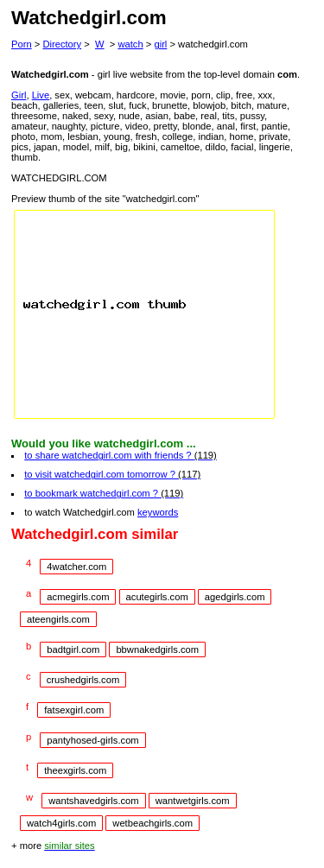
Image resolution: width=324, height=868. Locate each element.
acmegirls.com (78, 597)
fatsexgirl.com (74, 710)
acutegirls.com (157, 597)
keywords (158, 512)
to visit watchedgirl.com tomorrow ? (112, 474)
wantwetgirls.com (193, 801)
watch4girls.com (61, 823)
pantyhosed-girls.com (92, 740)
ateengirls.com (58, 619)
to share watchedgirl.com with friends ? (121, 455)
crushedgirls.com (83, 680)
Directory (62, 44)
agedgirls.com (235, 597)
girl (160, 44)
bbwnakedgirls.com (157, 649)
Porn (22, 44)
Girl (19, 95)
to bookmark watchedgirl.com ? (104, 493)
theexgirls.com (75, 770)
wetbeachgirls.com (152, 823)
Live (41, 95)
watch (130, 44)
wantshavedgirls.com (93, 801)
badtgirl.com (73, 649)
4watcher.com (76, 567)
